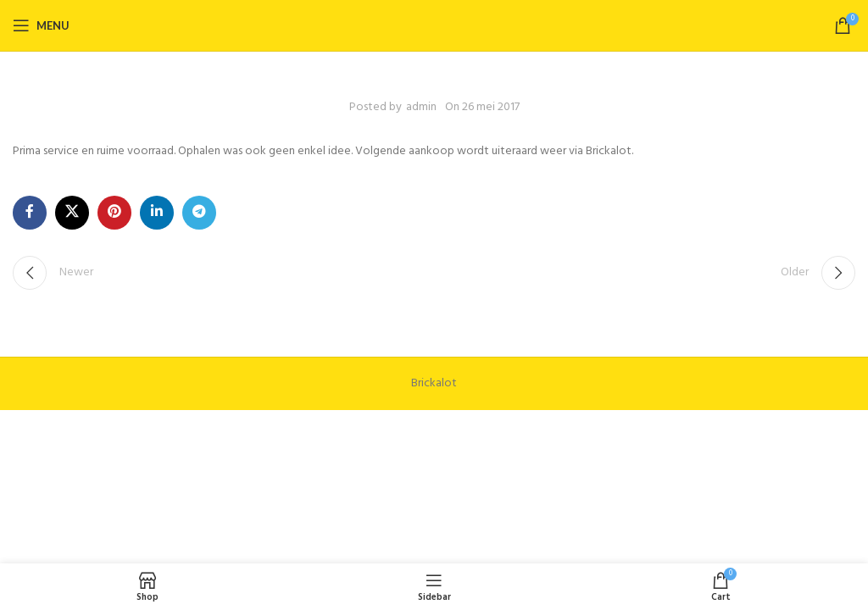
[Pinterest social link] (114, 213)
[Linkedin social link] (157, 213)
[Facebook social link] (30, 213)
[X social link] (72, 213)
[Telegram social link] (199, 213)
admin (421, 108)
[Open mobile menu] (41, 25)
